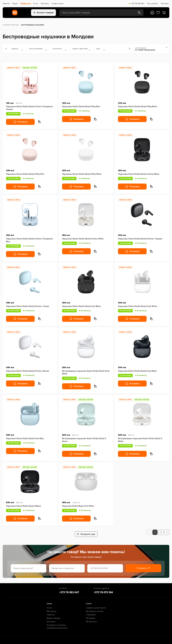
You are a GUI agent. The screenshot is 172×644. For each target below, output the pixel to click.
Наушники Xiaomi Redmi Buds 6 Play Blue (81, 107)
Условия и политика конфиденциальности (57, 625)
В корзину (20, 122)
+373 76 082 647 (137, 4)
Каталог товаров (44, 13)
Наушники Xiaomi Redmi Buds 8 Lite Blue (25, 438)
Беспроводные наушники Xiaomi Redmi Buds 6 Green (84, 440)
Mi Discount (91, 620)
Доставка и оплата (95, 609)
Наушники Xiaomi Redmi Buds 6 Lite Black (81, 306)
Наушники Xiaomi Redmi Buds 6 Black (23, 506)
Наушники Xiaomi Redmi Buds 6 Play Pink (25, 174)
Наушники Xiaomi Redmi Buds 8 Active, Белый (27, 371)
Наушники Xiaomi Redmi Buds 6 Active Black (139, 174)
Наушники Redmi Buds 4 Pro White (78, 506)
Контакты (45, 4)
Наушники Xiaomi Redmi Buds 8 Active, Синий (27, 306)
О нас (36, 4)
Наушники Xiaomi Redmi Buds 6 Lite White (138, 306)
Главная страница (11, 25)
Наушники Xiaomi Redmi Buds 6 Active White (83, 239)
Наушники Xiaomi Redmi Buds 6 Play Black (138, 107)
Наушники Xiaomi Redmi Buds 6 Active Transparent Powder (29, 108)
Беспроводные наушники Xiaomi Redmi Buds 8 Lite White (86, 372)
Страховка (91, 613)
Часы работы (153, 4)
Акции (15, 4)
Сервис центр (57, 4)
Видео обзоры (54, 616)
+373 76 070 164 (103, 591)
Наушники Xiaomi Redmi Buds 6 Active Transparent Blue (29, 240)
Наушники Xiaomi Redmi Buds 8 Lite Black (137, 371)
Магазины (51, 609)
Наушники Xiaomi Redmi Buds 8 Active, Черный (140, 239)
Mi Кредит (91, 616)
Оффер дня (25, 4)
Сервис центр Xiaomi (96, 606)
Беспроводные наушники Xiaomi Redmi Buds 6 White (140, 440)
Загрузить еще (86, 532)
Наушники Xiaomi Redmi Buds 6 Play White (82, 174)
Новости (6, 4)
